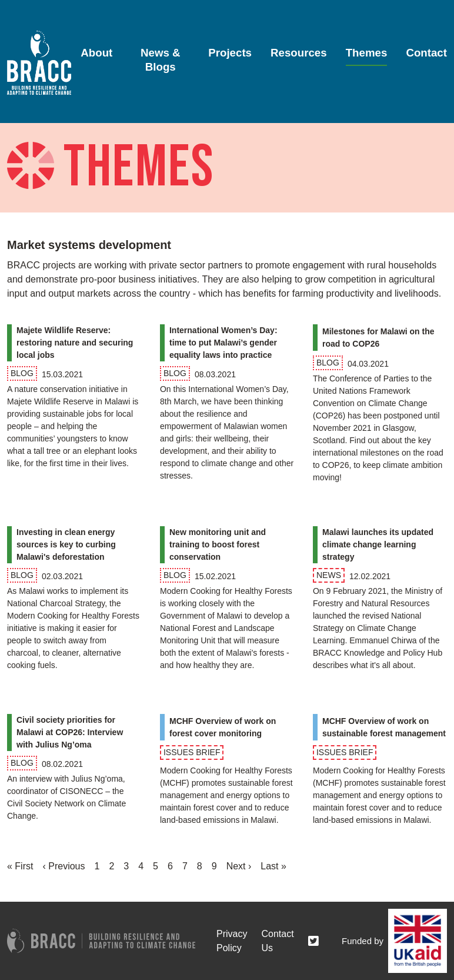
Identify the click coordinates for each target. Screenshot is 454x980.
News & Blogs (161, 59)
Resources (299, 53)
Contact (426, 53)
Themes (367, 53)
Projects (230, 53)
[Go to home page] (39, 63)
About (96, 53)
